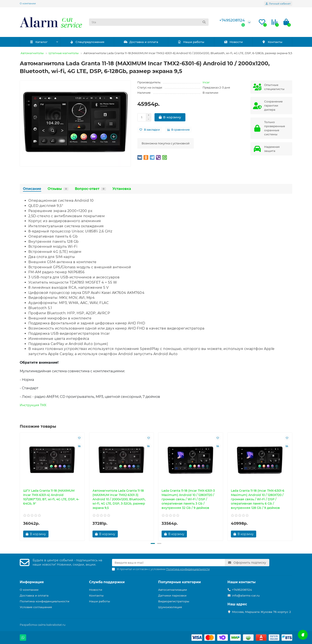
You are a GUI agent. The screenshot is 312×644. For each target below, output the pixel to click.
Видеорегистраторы (174, 601)
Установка (122, 189)
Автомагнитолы (32, 53)
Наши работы (191, 42)
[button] (153, 543)
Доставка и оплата (141, 42)
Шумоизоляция (170, 607)
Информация (32, 582)
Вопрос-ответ (90, 189)
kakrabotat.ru (56, 625)
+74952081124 (232, 20)
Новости (233, 42)
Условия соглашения (36, 607)
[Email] (168, 563)
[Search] (149, 22)
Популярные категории (179, 582)
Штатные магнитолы (64, 53)
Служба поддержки (107, 582)
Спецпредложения (87, 42)
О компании (28, 3)
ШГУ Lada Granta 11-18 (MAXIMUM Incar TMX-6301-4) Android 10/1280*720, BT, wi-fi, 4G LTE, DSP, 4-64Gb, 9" (51, 497)
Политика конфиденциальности (45, 601)
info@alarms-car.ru (246, 595)
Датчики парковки (172, 595)
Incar (206, 82)
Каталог (39, 42)
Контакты (272, 42)
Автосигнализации (173, 590)
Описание (32, 189)
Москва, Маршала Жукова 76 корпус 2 (261, 612)
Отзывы (58, 189)
